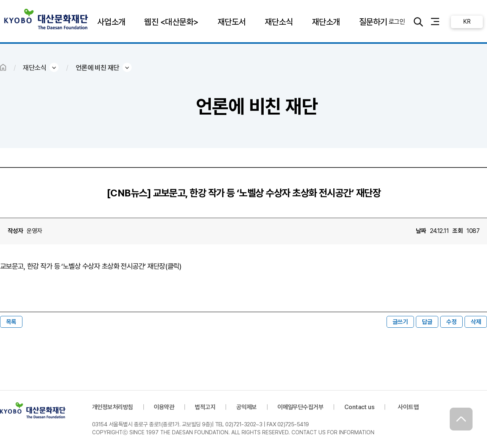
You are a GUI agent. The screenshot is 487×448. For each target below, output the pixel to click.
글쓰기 (400, 322)
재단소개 (326, 22)
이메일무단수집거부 (300, 407)
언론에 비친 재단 (98, 68)
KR (467, 22)
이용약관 (164, 407)
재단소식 (279, 22)
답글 (427, 322)
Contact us (360, 407)
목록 (11, 322)
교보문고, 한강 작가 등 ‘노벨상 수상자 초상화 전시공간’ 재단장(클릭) (91, 266)
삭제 (476, 322)
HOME (3, 67)
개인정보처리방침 (113, 407)
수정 (451, 322)
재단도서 (232, 22)
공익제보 (247, 407)
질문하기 (373, 22)
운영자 (34, 231)
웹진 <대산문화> (172, 22)
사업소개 (111, 22)
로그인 (396, 22)
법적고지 (205, 407)
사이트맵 (408, 407)
